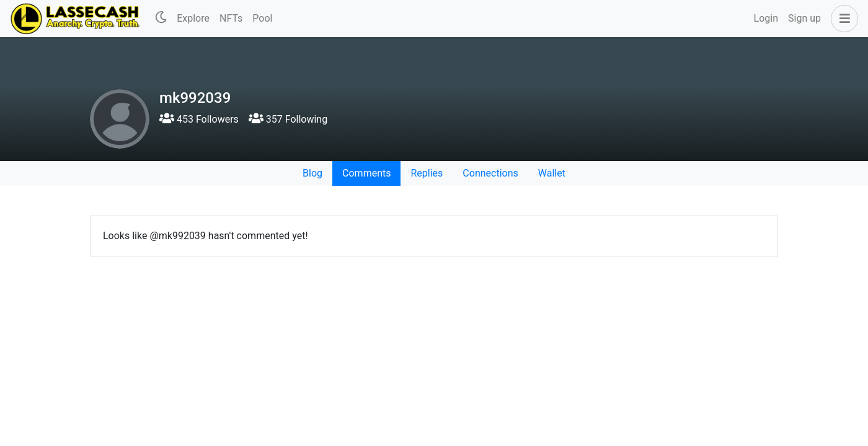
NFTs (231, 18)
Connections (490, 173)
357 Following (288, 119)
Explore (193, 18)
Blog (312, 173)
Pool (262, 18)
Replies (427, 173)
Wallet (552, 173)
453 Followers (199, 119)
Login (766, 18)
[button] (842, 19)
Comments (366, 173)
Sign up (804, 18)
